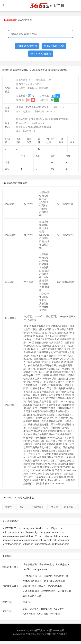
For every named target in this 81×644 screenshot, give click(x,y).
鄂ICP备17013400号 (57, 634)
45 (67, 162)
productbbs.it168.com (31, 536)
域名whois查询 (46, 564)
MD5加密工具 (55, 586)
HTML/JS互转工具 (32, 576)
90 (53, 169)
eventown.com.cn (12, 544)
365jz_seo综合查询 (27, 46)
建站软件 (34, 609)
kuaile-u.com (42, 528)
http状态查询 (63, 564)
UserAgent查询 (40, 569)
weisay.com (28, 528)
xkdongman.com (61, 544)
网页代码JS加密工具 (55, 581)
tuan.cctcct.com (43, 544)
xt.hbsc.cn (28, 544)
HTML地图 (59, 630)
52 (39, 149)
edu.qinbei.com (11, 532)
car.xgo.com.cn (11, 536)
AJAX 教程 (43, 614)
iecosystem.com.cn (13, 540)
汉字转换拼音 (64, 591)
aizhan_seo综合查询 (41, 54)
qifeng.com (63, 540)
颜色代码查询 (48, 591)
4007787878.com (12, 528)
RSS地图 (48, 630)
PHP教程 (55, 614)
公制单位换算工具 (32, 596)
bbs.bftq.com (27, 532)
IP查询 (26, 569)
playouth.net (50, 540)
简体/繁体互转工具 (32, 581)
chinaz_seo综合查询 (54, 46)
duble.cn (48, 536)
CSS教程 (59, 609)
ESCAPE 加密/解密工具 (56, 576)
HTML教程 (47, 609)
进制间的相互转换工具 (34, 586)
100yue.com (57, 528)
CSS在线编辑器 (31, 591)
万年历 (26, 602)
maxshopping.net (33, 540)
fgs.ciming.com (43, 532)
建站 (25, 609)
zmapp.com (58, 532)
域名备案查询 (30, 564)
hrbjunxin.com (61, 536)
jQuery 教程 (29, 614)
